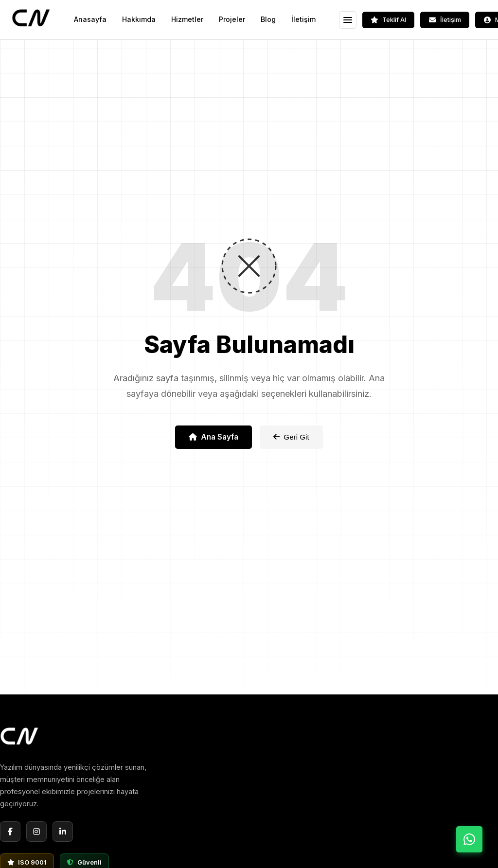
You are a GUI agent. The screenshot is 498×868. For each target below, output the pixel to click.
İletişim (303, 19)
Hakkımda (139, 19)
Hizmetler (187, 19)
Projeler (232, 19)
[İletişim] (445, 20)
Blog (268, 19)
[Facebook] (10, 832)
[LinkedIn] (63, 832)
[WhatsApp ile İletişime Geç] (469, 839)
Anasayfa (90, 19)
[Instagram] (36, 832)
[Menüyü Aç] (348, 20)
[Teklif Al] (388, 20)
